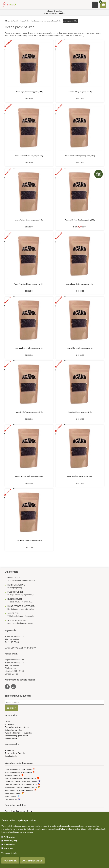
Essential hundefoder (12, 778)
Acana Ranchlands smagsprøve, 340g (80, 476)
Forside (16, 21)
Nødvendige (9, 837)
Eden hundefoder (11, 799)
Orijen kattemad (27, 769)
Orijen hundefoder (11, 769)
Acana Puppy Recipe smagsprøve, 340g (29, 92)
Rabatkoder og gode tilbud (16, 736)
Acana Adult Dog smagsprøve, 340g (80, 92)
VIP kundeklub (11, 738)
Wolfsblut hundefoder (13, 793)
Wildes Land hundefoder (14, 787)
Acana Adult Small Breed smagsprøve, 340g (80, 220)
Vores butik (10, 724)
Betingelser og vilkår (13, 730)
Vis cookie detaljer (9, 853)
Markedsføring (10, 841)
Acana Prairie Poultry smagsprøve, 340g (29, 412)
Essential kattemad (29, 778)
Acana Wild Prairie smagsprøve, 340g (29, 540)
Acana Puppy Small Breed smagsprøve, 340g (29, 284)
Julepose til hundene (54, 11)
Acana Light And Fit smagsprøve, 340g (80, 348)
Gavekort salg (11, 756)
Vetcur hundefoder (11, 790)
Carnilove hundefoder (13, 784)
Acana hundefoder (11, 772)
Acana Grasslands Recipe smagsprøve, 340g (80, 156)
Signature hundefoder (12, 775)
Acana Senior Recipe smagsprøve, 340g (80, 284)
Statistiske (9, 848)
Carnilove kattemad (30, 784)
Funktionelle (10, 844)
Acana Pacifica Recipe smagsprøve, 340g (29, 220)
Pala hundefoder (11, 796)
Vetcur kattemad (27, 790)
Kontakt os (9, 750)
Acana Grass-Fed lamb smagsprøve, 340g (29, 156)
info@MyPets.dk (27, 602)
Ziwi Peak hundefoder (13, 781)
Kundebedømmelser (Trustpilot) (18, 733)
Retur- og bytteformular (15, 753)
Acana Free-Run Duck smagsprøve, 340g (29, 476)
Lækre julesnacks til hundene (54, 13)
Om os (8, 721)
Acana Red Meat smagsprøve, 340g (80, 412)
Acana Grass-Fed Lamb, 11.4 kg (18, 811)
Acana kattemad (26, 772)
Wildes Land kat (31, 787)
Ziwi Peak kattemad (30, 781)
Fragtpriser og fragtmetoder (17, 727)
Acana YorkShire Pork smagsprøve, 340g (29, 348)
